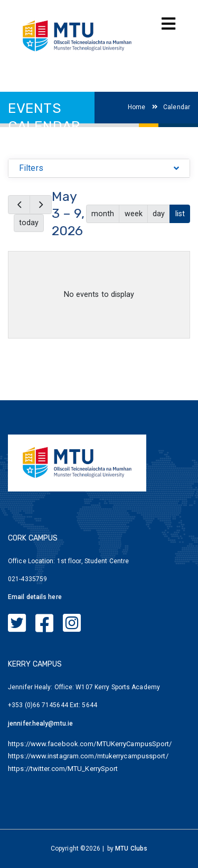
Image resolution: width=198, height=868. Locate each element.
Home (136, 107)
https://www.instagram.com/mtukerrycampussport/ (88, 756)
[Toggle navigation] (168, 24)
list (180, 214)
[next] (41, 204)
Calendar (171, 107)
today (29, 223)
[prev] (19, 204)
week (134, 214)
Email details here (35, 597)
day (159, 214)
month (103, 214)
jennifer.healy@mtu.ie (40, 724)
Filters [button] (31, 168)
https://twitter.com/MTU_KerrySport (63, 769)
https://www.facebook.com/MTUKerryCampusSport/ (90, 744)
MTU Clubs (131, 848)
